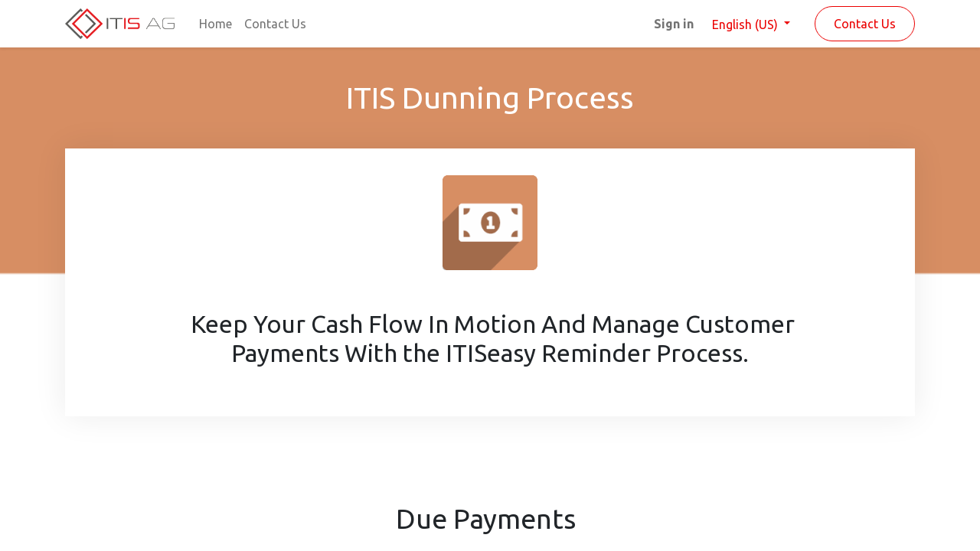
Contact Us (865, 24)
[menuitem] (216, 24)
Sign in (674, 24)
